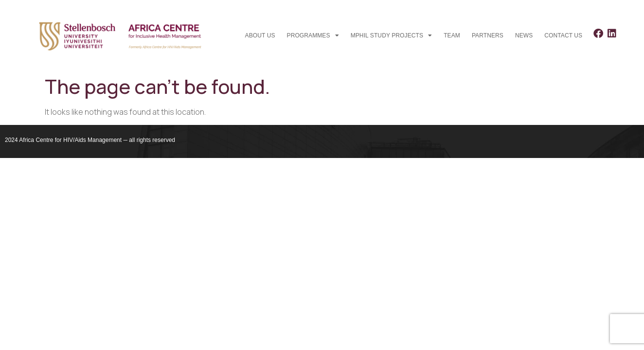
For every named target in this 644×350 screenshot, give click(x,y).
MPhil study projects (391, 35)
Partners (488, 35)
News (524, 35)
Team (452, 35)
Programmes (313, 35)
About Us (260, 35)
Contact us (563, 35)
